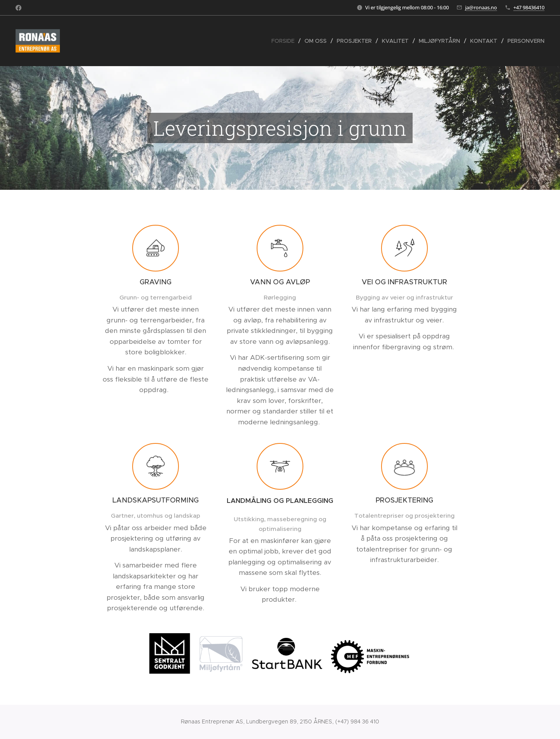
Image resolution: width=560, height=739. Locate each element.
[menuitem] (285, 41)
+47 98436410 (529, 7)
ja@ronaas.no (481, 7)
